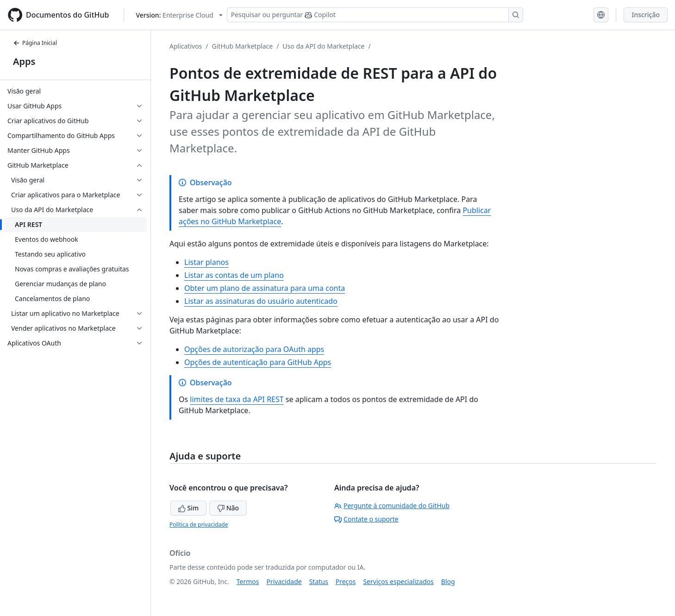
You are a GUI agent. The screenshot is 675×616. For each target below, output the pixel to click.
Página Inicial (35, 43)
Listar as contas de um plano (234, 275)
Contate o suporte (366, 519)
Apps (24, 61)
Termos (248, 581)
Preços (346, 581)
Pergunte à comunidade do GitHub (392, 506)
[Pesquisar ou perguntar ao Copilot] (375, 15)
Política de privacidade (199, 525)
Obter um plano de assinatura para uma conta (265, 288)
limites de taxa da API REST (237, 399)
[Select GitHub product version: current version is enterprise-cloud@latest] (179, 15)
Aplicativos (186, 46)
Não (228, 508)
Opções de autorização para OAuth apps (254, 349)
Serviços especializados (398, 581)
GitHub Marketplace (243, 46)
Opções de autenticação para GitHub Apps (258, 362)
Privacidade (284, 581)
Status (319, 581)
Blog (448, 581)
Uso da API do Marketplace (323, 46)
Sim (188, 508)
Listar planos (206, 262)
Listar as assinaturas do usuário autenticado (261, 301)
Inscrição (646, 15)
